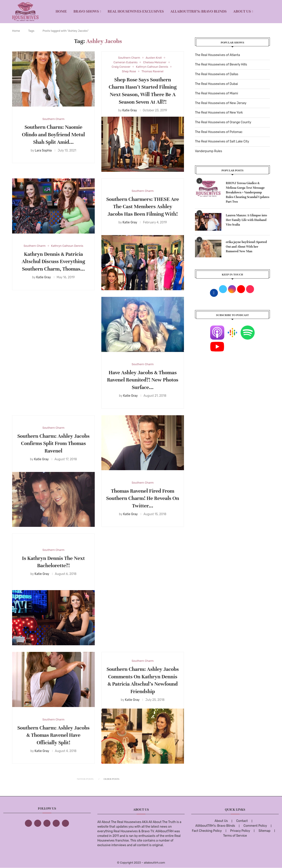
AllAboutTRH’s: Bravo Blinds (198, 11)
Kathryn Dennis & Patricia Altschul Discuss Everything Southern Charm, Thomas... (53, 262)
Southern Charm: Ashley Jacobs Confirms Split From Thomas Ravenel (54, 444)
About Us (242, 11)
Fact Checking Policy (207, 831)
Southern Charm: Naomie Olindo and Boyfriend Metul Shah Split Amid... (54, 135)
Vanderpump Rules (209, 151)
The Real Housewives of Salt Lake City (222, 141)
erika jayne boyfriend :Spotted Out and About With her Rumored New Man (246, 247)
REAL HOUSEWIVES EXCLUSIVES (136, 11)
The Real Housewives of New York (219, 113)
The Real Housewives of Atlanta (217, 55)
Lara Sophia (43, 151)
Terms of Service (235, 836)
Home (61, 11)
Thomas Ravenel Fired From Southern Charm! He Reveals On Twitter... (143, 499)
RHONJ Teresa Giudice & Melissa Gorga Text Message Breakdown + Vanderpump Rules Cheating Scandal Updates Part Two (248, 192)
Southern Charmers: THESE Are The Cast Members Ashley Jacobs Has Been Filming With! (143, 207)
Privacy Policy (240, 831)
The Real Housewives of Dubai (216, 84)
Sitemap (264, 831)
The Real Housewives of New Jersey (221, 103)
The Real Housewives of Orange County (223, 122)
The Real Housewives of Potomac (219, 132)
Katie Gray (130, 110)
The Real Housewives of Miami (216, 93)
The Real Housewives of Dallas (217, 74)
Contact (242, 821)
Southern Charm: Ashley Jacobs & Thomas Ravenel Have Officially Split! (54, 735)
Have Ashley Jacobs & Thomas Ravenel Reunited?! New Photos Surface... (143, 380)
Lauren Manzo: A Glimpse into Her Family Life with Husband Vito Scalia (246, 220)
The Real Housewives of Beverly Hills (221, 65)
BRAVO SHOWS (86, 11)
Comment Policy (255, 826)
